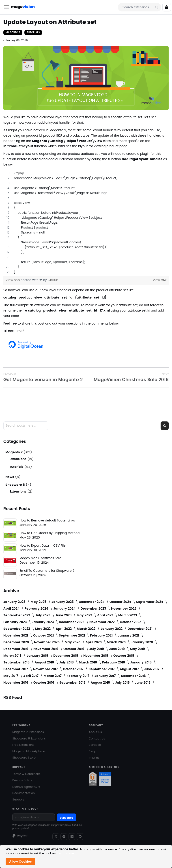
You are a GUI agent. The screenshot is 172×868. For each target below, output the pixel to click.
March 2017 (53, 676)
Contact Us (97, 739)
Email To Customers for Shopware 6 (47, 571)
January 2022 (112, 629)
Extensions (18, 459)
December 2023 (94, 609)
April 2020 (94, 642)
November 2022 (102, 622)
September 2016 (73, 683)
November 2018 (96, 656)
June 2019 (117, 649)
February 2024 (37, 609)
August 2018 (45, 663)
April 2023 (106, 615)
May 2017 (11, 676)
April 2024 (12, 609)
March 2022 (87, 629)
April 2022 (64, 629)
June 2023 (64, 615)
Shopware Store (24, 758)
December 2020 (17, 642)
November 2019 (46, 649)
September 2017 (102, 669)
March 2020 (117, 642)
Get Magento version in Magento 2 (43, 377)
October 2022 (131, 622)
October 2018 (124, 656)
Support (18, 800)
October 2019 (74, 649)
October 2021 (44, 636)
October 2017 (74, 669)
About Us (95, 732)
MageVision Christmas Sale (40, 558)
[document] (87, 856)
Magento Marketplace (28, 751)
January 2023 (43, 622)
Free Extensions (23, 745)
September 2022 (17, 629)
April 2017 (31, 676)
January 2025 (63, 602)
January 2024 (65, 609)
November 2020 (47, 642)
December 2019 (16, 649)
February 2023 (15, 622)
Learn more (66, 854)
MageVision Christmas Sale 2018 (131, 377)
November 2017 (46, 669)
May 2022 (43, 629)
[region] (86, 223)
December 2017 (16, 669)
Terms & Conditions (26, 774)
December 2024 (92, 602)
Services (95, 745)
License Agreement (26, 787)
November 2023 (124, 609)
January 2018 (141, 663)
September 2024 (150, 602)
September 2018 (17, 663)
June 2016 (143, 683)
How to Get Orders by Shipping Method (49, 533)
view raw (160, 280)
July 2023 (43, 615)
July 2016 (123, 683)
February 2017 (78, 676)
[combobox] (140, 7)
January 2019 (38, 656)
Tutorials (33, 32)
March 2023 (128, 615)
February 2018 (114, 663)
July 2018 (67, 663)
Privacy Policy (22, 780)
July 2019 (97, 649)
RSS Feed (13, 698)
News (10, 477)
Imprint (94, 758)
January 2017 (106, 676)
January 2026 (15, 602)
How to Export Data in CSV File (43, 546)
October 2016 (44, 683)
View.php (13, 280)
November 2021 (16, 636)
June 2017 (152, 669)
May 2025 (39, 602)
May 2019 (138, 649)
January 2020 (142, 642)
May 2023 (85, 615)
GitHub (53, 280)
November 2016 (16, 683)
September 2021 (72, 636)
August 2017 (130, 669)
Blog (92, 751)
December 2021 (140, 629)
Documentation (24, 793)
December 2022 (72, 622)
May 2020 (73, 642)
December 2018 (66, 656)
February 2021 (102, 636)
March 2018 (88, 663)
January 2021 (129, 636)
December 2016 (134, 676)
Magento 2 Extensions (28, 732)
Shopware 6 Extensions (29, 739)
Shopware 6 (16, 485)
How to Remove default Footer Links (47, 521)
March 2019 (13, 656)
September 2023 (17, 615)
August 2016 (101, 683)
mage (23, 7)
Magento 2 (13, 32)
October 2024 (121, 602)
